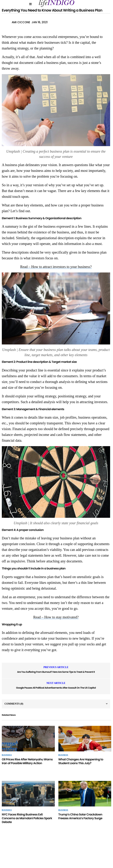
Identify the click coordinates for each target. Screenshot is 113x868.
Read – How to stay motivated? (56, 617)
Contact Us (60, 852)
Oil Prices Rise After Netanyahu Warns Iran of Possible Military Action (27, 761)
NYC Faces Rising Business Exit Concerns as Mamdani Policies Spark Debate (27, 818)
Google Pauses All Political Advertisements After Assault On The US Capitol (56, 688)
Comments (14, 704)
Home (75, 852)
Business (7, 755)
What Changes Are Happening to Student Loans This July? (81, 761)
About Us (42, 852)
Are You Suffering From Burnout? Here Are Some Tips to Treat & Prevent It (56, 672)
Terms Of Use (90, 852)
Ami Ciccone (21, 22)
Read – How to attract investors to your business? (56, 267)
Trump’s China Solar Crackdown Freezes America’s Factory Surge (80, 816)
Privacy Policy (24, 852)
